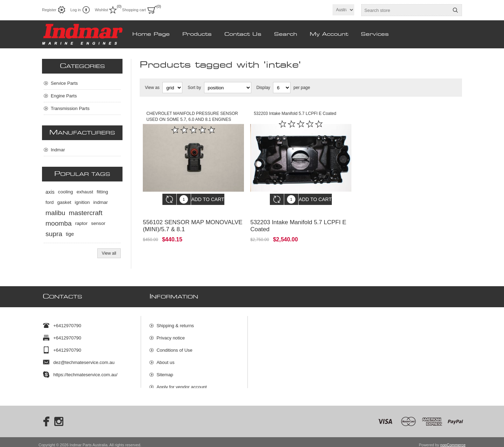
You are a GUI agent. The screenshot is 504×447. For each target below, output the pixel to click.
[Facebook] (44, 416)
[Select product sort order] (228, 88)
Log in (76, 10)
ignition (82, 202)
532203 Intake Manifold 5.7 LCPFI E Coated (298, 221)
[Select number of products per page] (282, 88)
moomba (59, 223)
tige (70, 234)
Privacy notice (171, 334)
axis (50, 192)
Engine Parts (64, 96)
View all (109, 253)
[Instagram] (59, 416)
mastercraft (86, 213)
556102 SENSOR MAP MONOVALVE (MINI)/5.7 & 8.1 (192, 221)
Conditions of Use (174, 347)
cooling (66, 192)
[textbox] (405, 10)
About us (165, 359)
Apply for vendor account (182, 383)
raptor (82, 223)
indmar (101, 202)
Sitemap (165, 371)
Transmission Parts (70, 108)
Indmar (58, 150)
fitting (102, 192)
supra (54, 234)
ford (50, 202)
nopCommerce (453, 439)
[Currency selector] (343, 10)
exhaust (85, 192)
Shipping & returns (175, 322)
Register (49, 10)
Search (455, 10)
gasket (64, 202)
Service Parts (64, 83)
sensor (98, 223)
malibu (55, 213)
